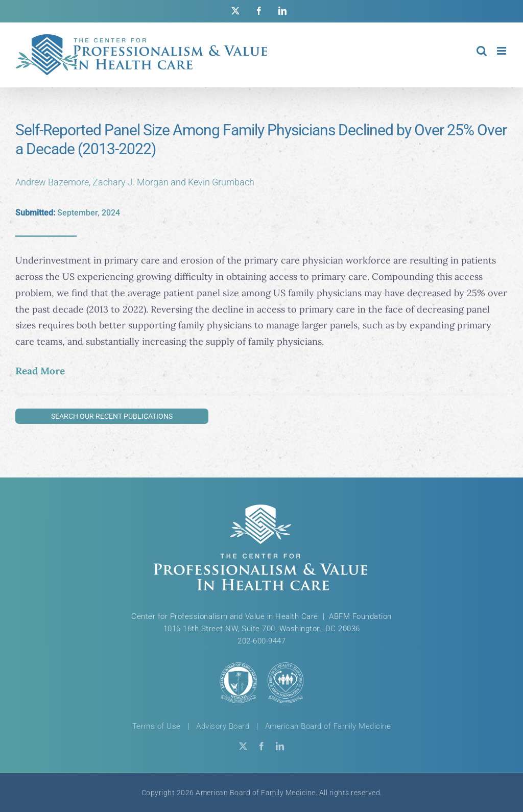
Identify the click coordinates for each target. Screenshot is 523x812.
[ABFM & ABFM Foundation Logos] (261, 683)
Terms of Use (157, 726)
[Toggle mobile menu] (502, 51)
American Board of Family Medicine (328, 726)
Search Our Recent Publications (112, 416)
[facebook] (261, 746)
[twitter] (243, 746)
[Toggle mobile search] (482, 51)
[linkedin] (280, 746)
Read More (40, 371)
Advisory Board (223, 726)
